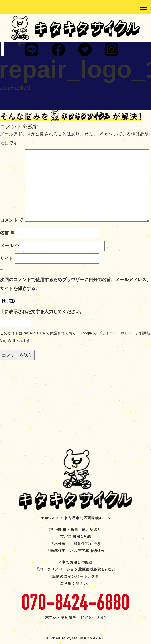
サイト (7, 258)
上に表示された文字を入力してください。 (42, 312)
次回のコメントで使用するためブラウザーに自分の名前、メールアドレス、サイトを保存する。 (75, 284)
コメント (12, 220)
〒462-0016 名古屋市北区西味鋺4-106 (75, 518)
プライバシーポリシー (117, 333)
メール (10, 246)
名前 (7, 233)
